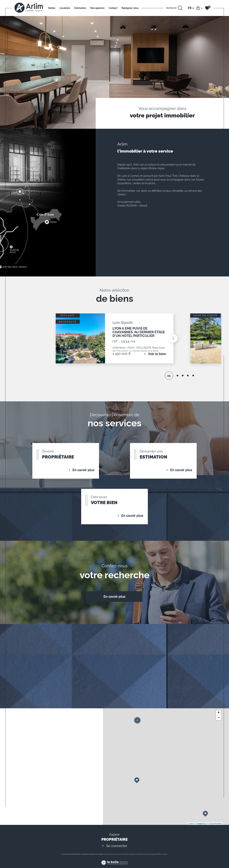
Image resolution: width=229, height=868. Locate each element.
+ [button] (219, 716)
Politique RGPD (155, 858)
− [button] (219, 721)
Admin (139, 858)
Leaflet (191, 827)
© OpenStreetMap (215, 827)
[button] (173, 339)
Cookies (165, 858)
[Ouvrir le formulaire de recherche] (174, 8)
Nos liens (146, 858)
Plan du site (119, 858)
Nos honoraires (108, 858)
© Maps (200, 827)
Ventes (52, 8)
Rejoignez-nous (130, 8)
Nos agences (97, 8)
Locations (65, 8)
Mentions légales (130, 858)
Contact (113, 8)
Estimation (80, 8)
